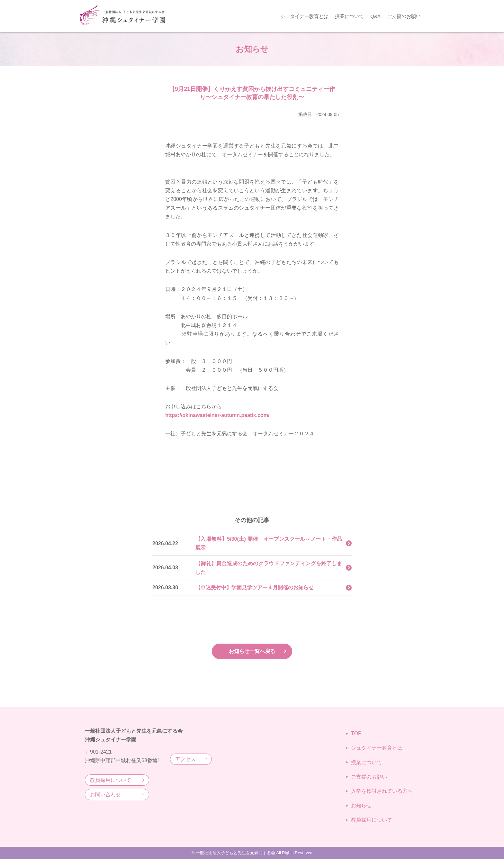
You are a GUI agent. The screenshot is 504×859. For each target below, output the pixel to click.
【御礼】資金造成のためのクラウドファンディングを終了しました (269, 568)
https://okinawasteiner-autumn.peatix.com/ (217, 415)
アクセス (185, 759)
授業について (349, 16)
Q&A (375, 16)
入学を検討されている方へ (379, 791)
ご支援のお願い (404, 16)
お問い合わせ (105, 795)
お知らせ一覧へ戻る (252, 651)
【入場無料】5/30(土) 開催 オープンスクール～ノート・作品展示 (269, 543)
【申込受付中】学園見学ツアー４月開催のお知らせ (255, 588)
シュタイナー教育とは (304, 16)
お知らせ (359, 805)
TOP (354, 733)
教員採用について (111, 780)
